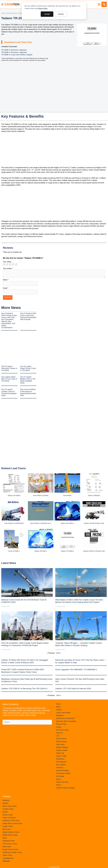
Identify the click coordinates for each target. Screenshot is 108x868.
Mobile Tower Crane (10, 835)
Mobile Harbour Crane (11, 832)
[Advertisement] (92, 62)
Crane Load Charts (12, 13)
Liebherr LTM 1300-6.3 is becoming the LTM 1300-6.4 (24, 689)
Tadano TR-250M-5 (67, 551)
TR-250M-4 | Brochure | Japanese (14, 50)
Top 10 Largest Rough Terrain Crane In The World (28, 368)
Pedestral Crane (9, 841)
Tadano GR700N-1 (41, 551)
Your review (8, 268)
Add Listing (60, 744)
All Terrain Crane (62, 730)
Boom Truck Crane (10, 806)
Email (6, 288)
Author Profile (61, 756)
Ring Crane (7, 847)
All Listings (60, 776)
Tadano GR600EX (94, 496)
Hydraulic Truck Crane (11, 820)
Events (5, 812)
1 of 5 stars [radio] (4, 264)
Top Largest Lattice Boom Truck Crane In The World (9, 379)
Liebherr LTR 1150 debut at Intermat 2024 (73, 689)
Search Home (61, 739)
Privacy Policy (43, 8)
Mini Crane (7, 829)
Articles (59, 710)
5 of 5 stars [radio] (16, 264)
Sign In (59, 779)
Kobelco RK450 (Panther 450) (94, 523)
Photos (59, 727)
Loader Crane (8, 826)
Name (6, 280)
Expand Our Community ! (66, 718)
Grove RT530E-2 (14, 551)
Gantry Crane (8, 815)
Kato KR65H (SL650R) (41, 496)
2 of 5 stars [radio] (7, 264)
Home (3, 13)
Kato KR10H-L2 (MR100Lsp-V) (41, 523)
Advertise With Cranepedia (66, 721)
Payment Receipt (63, 771)
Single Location (62, 750)
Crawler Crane (8, 809)
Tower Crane (7, 855)
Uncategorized (8, 858)
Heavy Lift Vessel (9, 818)
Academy (6, 800)
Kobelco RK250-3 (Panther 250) (94, 551)
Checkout (60, 768)
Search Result (61, 742)
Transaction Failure (63, 773)
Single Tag (60, 753)
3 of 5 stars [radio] (10, 264)
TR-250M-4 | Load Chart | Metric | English (17, 55)
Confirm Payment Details (65, 788)
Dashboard (60, 759)
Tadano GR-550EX (14, 496)
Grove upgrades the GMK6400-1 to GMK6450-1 (76, 670)
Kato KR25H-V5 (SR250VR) (14, 523)
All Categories (61, 762)
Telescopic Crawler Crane (12, 852)
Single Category (62, 747)
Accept (47, 14)
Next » (59, 653)
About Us (60, 733)
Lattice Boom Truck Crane (12, 823)
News (58, 707)
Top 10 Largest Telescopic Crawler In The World (9, 368)
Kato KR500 (67, 496)
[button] (99, 4)
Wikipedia (60, 715)
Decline (61, 14)
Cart (58, 736)
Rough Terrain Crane (10, 849)
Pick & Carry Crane (10, 844)
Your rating (7, 262)
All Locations (61, 765)
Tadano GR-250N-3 (67, 523)
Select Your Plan (62, 782)
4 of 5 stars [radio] (13, 264)
